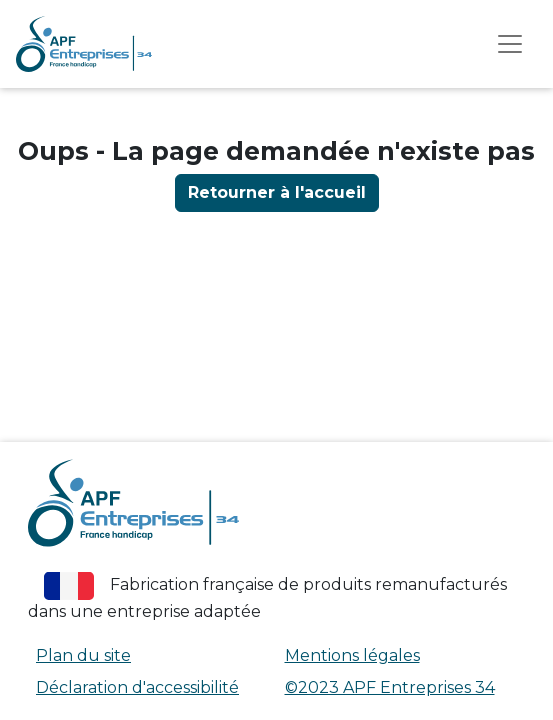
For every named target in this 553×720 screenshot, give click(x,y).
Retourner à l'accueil (277, 192)
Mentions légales (352, 655)
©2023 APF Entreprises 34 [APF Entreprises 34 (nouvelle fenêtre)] (390, 687)
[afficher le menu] (510, 44)
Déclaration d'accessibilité (137, 687)
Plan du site (83, 655)
